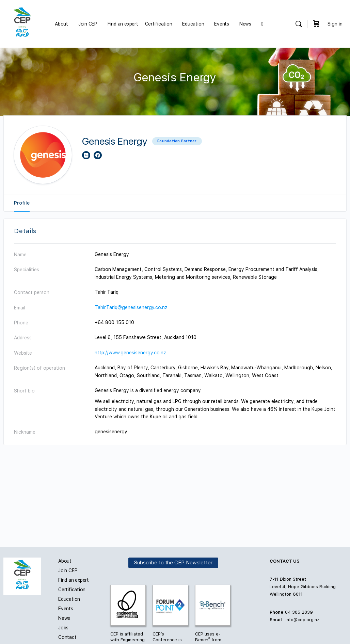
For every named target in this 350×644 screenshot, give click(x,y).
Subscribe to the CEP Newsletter (173, 563)
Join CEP (68, 570)
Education (69, 599)
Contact (67, 637)
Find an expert (74, 580)
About (65, 561)
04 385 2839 (299, 612)
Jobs (63, 628)
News (64, 618)
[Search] (299, 24)
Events (66, 609)
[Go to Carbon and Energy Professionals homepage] (22, 23)
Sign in (335, 24)
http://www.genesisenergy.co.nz (130, 353)
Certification (72, 590)
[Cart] (316, 24)
